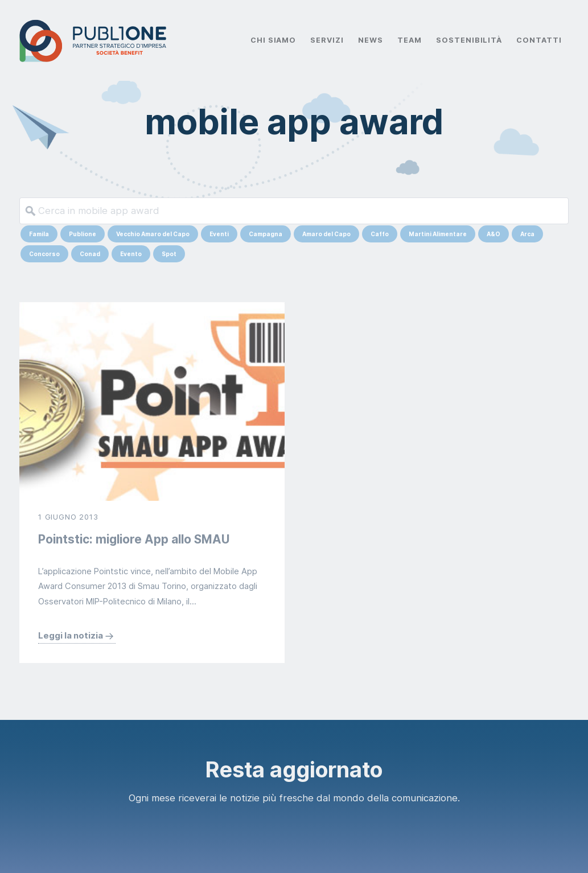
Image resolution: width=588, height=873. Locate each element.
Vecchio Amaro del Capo (153, 234)
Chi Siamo (274, 40)
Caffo (380, 234)
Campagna (266, 234)
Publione (83, 234)
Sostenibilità (469, 40)
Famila (39, 234)
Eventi (219, 234)
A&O (494, 234)
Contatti (539, 40)
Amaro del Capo (326, 234)
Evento (131, 254)
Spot (169, 254)
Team (410, 40)
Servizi (327, 40)
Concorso (44, 254)
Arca (527, 234)
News (371, 40)
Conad (90, 254)
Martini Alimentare (438, 234)
